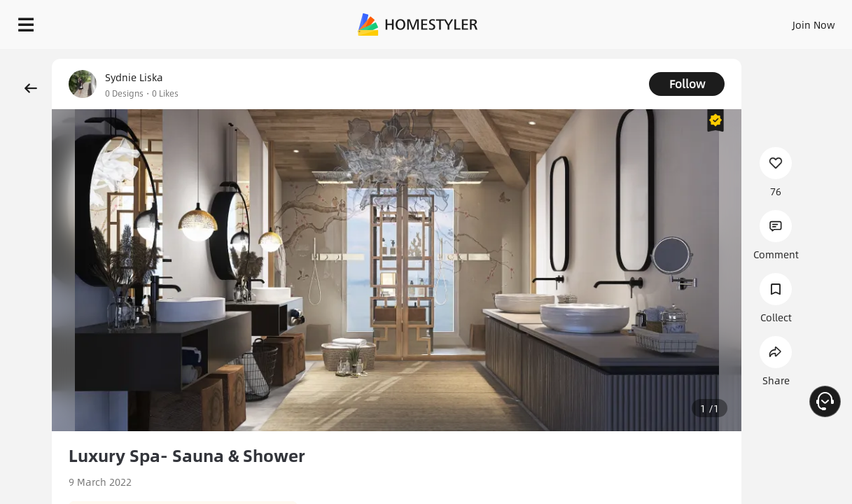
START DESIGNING (782, 21)
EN (694, 21)
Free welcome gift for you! (564, 56)
